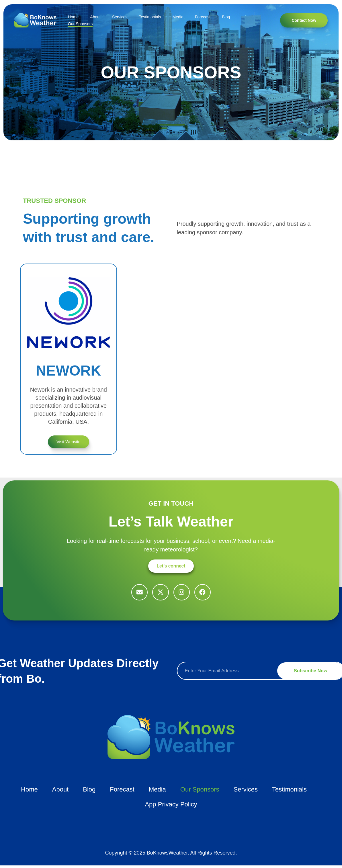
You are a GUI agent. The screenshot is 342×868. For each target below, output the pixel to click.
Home (73, 17)
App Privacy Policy (171, 807)
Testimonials (150, 17)
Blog (226, 17)
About (95, 17)
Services (120, 17)
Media (178, 17)
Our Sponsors (80, 24)
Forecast (203, 17)
